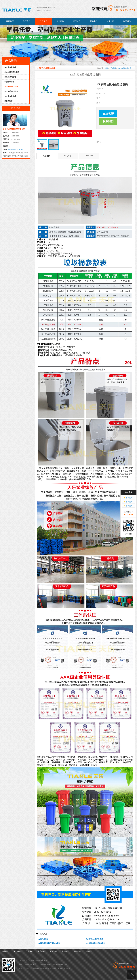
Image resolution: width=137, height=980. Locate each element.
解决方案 (110, 21)
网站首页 (10, 21)
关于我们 (27, 21)
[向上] (131, 974)
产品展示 (43, 21)
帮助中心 (94, 21)
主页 (106, 68)
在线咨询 (129, 498)
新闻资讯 (77, 21)
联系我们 (127, 21)
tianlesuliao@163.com (16, 149)
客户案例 (60, 21)
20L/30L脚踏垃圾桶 (124, 68)
